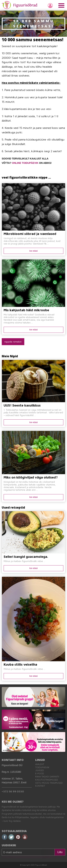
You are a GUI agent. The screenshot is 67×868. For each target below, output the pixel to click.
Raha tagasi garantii (47, 777)
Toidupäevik (42, 767)
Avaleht (40, 764)
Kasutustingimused (47, 780)
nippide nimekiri (13, 342)
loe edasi (33, 251)
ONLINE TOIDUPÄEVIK (25, 163)
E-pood (40, 773)
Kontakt (40, 786)
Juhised (40, 770)
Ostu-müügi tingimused (49, 783)
